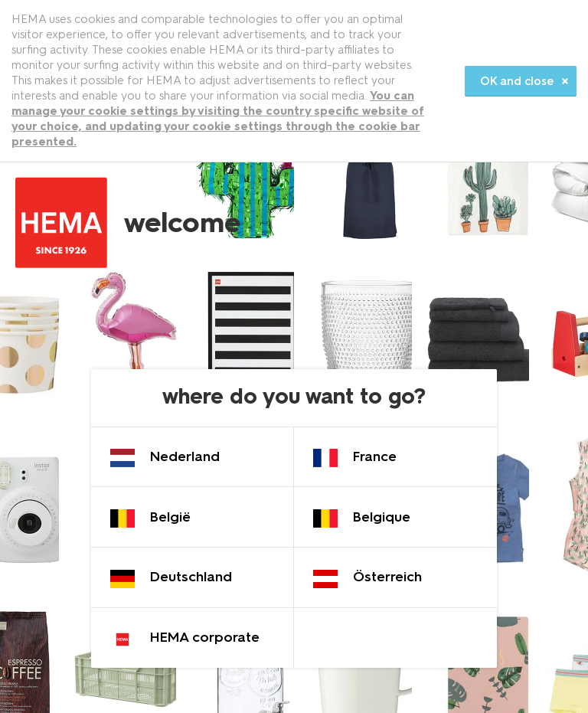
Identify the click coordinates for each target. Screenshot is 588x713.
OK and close (517, 81)
